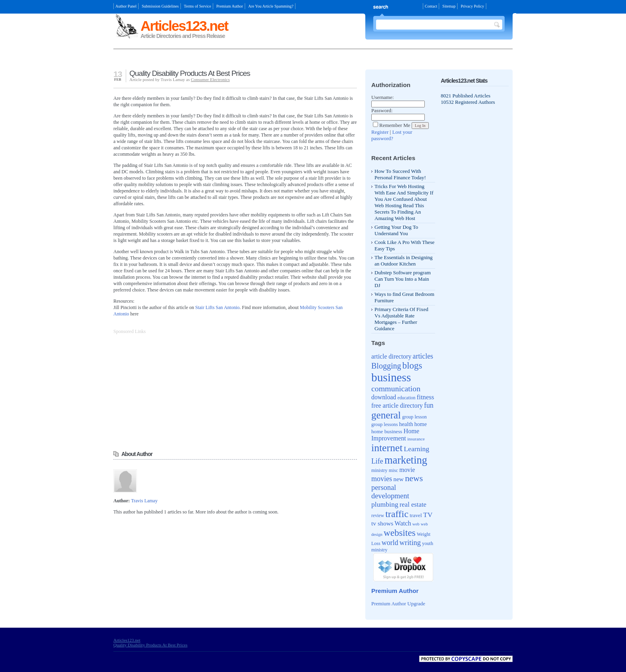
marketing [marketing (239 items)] (406, 460)
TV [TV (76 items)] (428, 515)
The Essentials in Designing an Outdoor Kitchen (404, 261)
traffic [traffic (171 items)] (397, 514)
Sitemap (449, 6)
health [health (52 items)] (406, 424)
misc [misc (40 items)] (393, 470)
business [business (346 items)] (391, 377)
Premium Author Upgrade (398, 604)
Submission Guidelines (160, 6)
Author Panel (126, 6)
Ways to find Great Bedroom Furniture (404, 297)
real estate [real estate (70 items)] (413, 504)
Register (380, 132)
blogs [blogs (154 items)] (412, 366)
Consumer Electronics (210, 79)
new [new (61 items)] (398, 479)
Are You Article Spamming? (271, 6)
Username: (382, 97)
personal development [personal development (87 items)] (390, 492)
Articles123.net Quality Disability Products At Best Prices (150, 642)
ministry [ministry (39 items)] (379, 470)
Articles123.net (184, 26)
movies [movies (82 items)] (382, 479)
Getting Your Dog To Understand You (396, 230)
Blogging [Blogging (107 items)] (386, 366)
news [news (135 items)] (414, 478)
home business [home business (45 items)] (387, 431)
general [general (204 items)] (386, 415)
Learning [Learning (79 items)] (417, 449)
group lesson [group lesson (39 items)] (414, 417)
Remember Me (392, 125)
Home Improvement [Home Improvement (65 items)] (395, 435)
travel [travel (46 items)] (416, 515)
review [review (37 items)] (378, 516)
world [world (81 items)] (390, 543)
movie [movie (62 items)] (407, 470)
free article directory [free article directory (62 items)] (397, 405)
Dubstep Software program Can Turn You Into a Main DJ (403, 279)
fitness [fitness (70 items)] (426, 397)
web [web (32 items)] (416, 524)
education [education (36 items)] (407, 398)
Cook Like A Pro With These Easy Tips (404, 245)
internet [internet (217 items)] (387, 448)
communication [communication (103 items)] (396, 389)
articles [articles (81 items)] (423, 356)
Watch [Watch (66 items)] (403, 523)
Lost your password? (392, 135)
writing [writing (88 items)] (410, 542)
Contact (431, 6)
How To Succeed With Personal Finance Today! (400, 174)
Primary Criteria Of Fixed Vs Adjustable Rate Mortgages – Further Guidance (401, 319)
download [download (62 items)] (384, 397)
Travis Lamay (144, 501)
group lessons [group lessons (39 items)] (384, 424)
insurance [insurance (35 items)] (416, 439)
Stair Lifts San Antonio (217, 307)
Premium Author (230, 6)
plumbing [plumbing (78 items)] (385, 504)
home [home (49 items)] (421, 424)
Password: (382, 110)
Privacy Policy (472, 6)
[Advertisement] (207, 60)
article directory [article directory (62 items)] (391, 356)
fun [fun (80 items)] (429, 405)
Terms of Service (198, 6)
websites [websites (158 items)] (400, 533)
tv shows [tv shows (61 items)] (382, 523)
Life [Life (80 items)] (377, 461)
